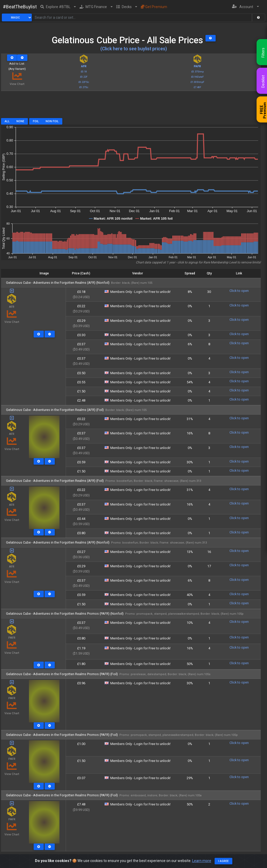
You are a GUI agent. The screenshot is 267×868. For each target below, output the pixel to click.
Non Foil (52, 121)
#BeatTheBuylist (20, 7)
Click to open (239, 291)
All (7, 121)
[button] (58, 7)
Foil (36, 121)
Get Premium (154, 7)
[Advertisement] (131, 106)
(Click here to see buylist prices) (134, 49)
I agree (223, 861)
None (20, 121)
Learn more (202, 861)
